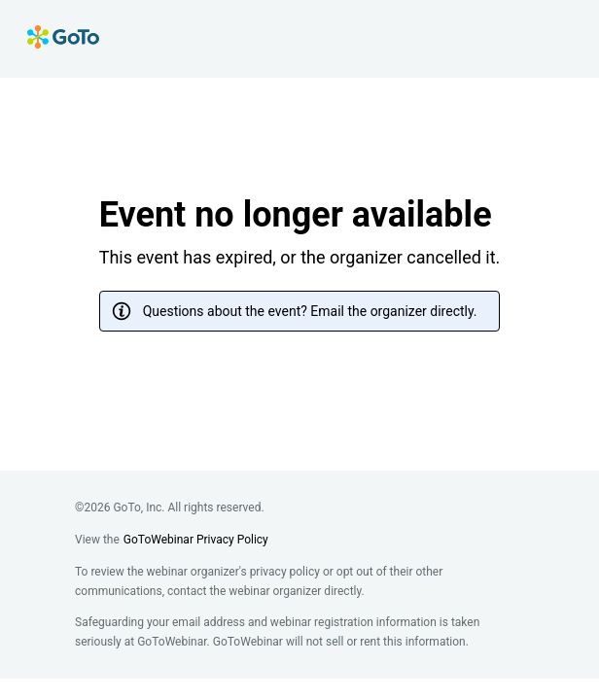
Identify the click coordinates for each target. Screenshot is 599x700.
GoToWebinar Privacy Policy (196, 540)
